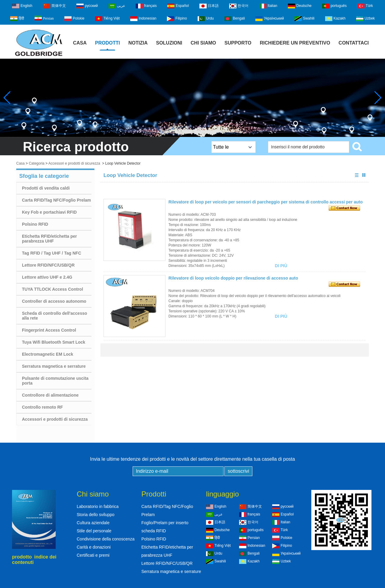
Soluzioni (169, 43)
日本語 (209, 6)
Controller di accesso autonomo (54, 301)
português (334, 6)
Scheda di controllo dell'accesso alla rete (55, 316)
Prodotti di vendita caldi (46, 188)
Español (178, 6)
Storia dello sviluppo (95, 515)
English (22, 6)
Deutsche (300, 6)
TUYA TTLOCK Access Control (52, 289)
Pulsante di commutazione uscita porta (55, 381)
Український (270, 19)
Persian (44, 18)
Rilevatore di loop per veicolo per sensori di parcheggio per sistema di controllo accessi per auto (266, 202)
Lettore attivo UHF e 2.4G (47, 277)
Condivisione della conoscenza (106, 539)
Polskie (74, 19)
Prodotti (108, 43)
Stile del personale (94, 531)
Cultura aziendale (93, 523)
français (146, 6)
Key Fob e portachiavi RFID (49, 212)
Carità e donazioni (94, 547)
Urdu (206, 19)
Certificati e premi (93, 555)
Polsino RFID (35, 224)
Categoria (37, 163)
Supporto (238, 43)
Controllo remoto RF (42, 407)
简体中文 (54, 6)
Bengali (235, 19)
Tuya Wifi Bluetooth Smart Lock (54, 342)
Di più (281, 266)
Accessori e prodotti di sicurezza (74, 163)
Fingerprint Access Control (49, 330)
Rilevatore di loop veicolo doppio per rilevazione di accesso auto (233, 278)
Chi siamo (203, 43)
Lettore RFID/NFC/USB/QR (48, 265)
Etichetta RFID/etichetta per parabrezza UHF (49, 239)
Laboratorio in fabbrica (98, 506)
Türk (365, 6)
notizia (138, 43)
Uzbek (365, 19)
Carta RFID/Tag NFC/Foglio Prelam (56, 200)
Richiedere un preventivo (295, 43)
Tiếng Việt (107, 19)
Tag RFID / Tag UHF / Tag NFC (52, 253)
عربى (117, 6)
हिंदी (17, 19)
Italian (268, 6)
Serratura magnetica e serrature (54, 366)
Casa (80, 43)
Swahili (304, 19)
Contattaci (354, 43)
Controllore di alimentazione (50, 395)
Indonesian (143, 19)
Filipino (177, 19)
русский (87, 6)
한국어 (239, 6)
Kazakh (335, 19)
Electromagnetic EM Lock (48, 354)
